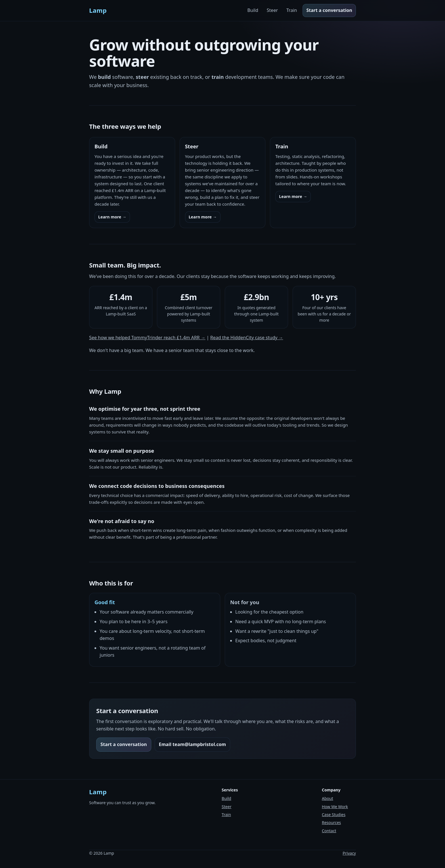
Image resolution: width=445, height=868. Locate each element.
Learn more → (112, 217)
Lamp (98, 10)
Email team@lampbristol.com (193, 744)
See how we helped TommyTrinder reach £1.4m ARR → (147, 338)
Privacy (349, 853)
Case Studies (334, 815)
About (328, 798)
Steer (272, 10)
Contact (329, 831)
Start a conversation (329, 10)
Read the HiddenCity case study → (247, 338)
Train (292, 10)
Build (253, 10)
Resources (331, 822)
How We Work (335, 807)
